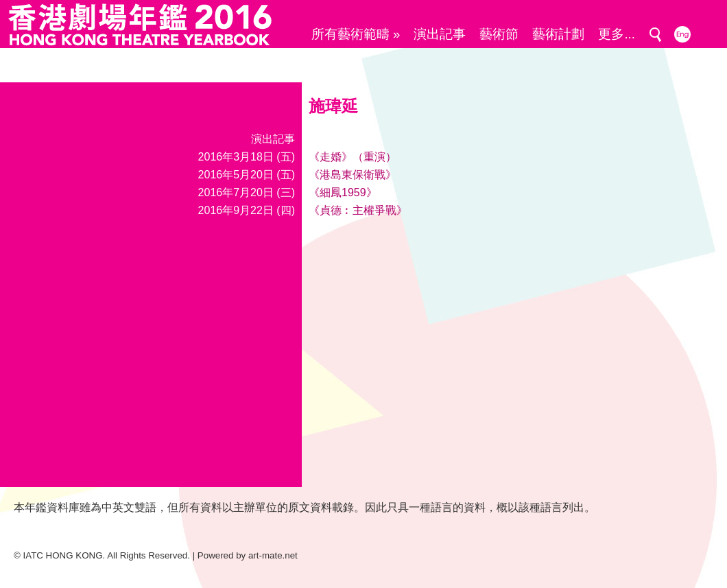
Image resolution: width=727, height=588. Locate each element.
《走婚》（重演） (353, 157)
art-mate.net (273, 555)
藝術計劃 (558, 34)
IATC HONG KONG (63, 555)
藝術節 (499, 34)
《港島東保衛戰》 (353, 175)
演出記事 (440, 34)
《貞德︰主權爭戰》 (358, 210)
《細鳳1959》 (343, 192)
